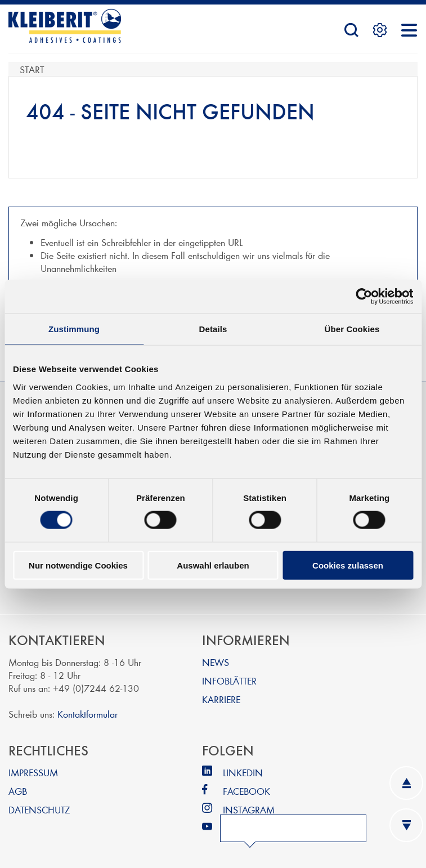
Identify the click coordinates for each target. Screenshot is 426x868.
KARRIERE (221, 699)
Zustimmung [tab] (74, 329)
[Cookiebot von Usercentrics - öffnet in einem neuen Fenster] (364, 297)
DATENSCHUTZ (39, 809)
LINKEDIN (243, 772)
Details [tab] (213, 329)
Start (32, 69)
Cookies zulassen (348, 565)
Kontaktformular (88, 713)
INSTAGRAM (249, 809)
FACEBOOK (246, 791)
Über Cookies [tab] (352, 329)
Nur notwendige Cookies (78, 565)
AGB (18, 791)
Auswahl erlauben (213, 565)
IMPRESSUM (33, 772)
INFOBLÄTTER (229, 680)
